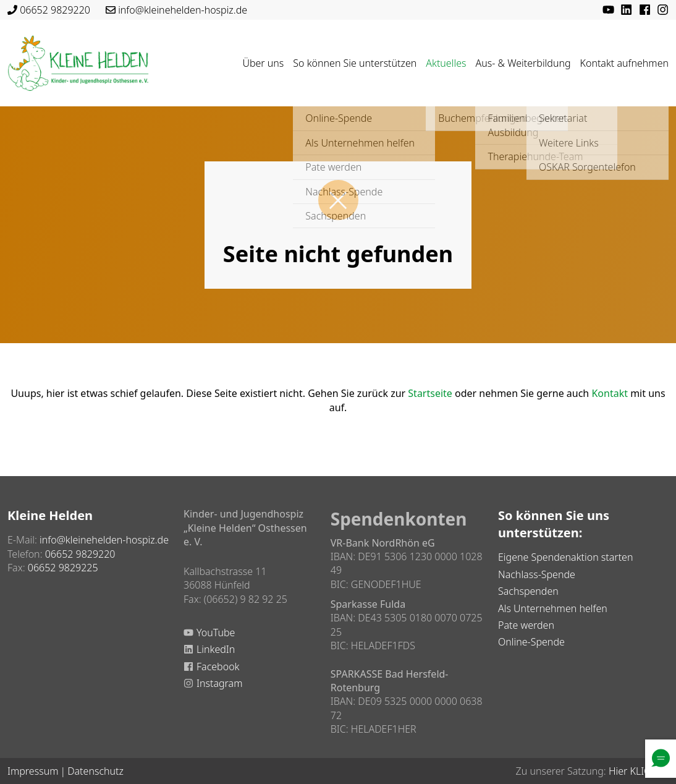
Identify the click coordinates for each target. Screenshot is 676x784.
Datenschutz (95, 771)
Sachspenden (528, 591)
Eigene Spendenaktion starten (565, 557)
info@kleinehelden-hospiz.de (183, 10)
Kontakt (610, 393)
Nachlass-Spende (537, 574)
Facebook (218, 667)
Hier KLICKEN (639, 771)
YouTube (216, 633)
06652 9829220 (55, 10)
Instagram (219, 683)
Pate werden (526, 625)
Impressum (33, 771)
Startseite (430, 393)
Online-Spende (531, 642)
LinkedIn (216, 649)
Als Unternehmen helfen (553, 608)
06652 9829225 (63, 568)
